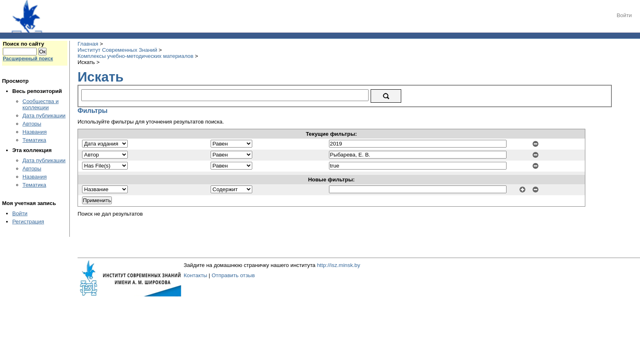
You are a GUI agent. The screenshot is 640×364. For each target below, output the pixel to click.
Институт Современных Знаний (117, 50)
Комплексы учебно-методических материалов (136, 56)
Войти (624, 15)
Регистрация (28, 222)
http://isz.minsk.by (338, 265)
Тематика (34, 140)
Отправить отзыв (233, 275)
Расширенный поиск (28, 59)
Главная (88, 44)
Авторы (32, 124)
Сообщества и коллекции (41, 104)
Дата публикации (44, 116)
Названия (34, 132)
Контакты (196, 275)
